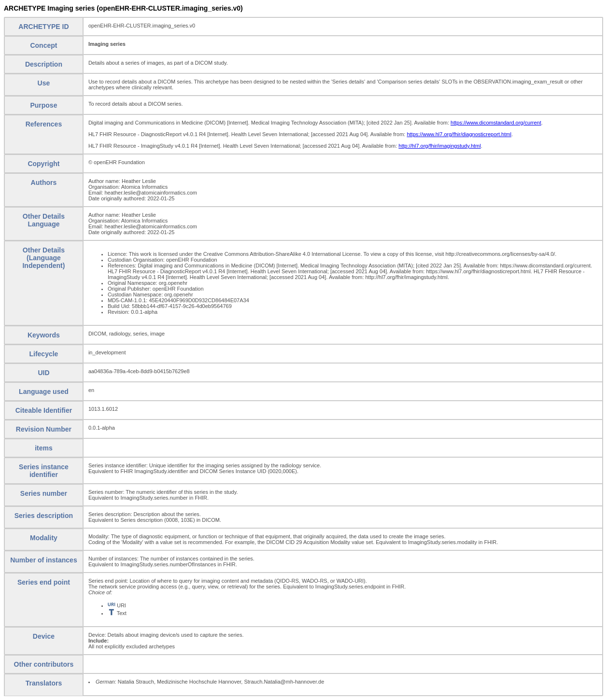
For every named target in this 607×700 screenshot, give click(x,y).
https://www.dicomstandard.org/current (496, 123)
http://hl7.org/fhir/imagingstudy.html (439, 146)
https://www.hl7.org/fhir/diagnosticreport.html (459, 134)
